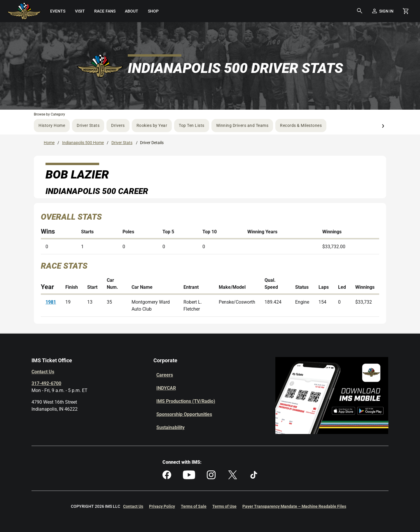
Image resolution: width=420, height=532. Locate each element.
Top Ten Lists (192, 125)
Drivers (118, 125)
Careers (165, 375)
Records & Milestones (301, 125)
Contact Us (43, 372)
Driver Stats (88, 125)
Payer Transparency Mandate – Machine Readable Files (294, 506)
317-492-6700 (46, 383)
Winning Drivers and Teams (242, 125)
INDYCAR (166, 388)
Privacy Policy (162, 506)
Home (49, 143)
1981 (51, 302)
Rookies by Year (152, 125)
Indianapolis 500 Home (83, 143)
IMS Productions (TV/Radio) (186, 401)
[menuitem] (58, 11)
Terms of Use (224, 506)
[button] (360, 11)
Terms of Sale (194, 506)
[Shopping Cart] (406, 11)
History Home (52, 125)
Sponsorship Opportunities (184, 414)
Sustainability (170, 427)
